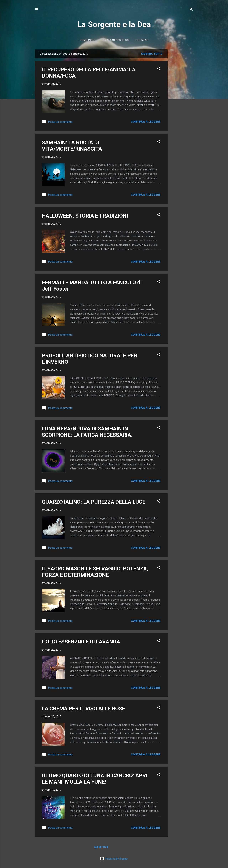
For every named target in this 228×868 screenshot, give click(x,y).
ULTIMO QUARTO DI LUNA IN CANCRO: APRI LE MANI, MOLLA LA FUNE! (94, 779)
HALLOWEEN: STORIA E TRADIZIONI (85, 216)
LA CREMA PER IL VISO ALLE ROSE (83, 708)
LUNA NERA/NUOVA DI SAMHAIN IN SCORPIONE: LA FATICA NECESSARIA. (87, 432)
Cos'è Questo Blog (115, 40)
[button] (158, 69)
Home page (87, 40)
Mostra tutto (152, 54)
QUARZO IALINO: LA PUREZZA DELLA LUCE (94, 502)
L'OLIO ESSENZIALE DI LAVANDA (81, 642)
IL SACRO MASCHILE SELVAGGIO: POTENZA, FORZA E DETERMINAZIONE (95, 572)
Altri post (101, 847)
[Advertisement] (182, 103)
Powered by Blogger (114, 859)
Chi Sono (142, 40)
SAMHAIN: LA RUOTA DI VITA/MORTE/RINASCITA (72, 146)
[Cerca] (191, 10)
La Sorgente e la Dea (114, 24)
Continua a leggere (146, 122)
